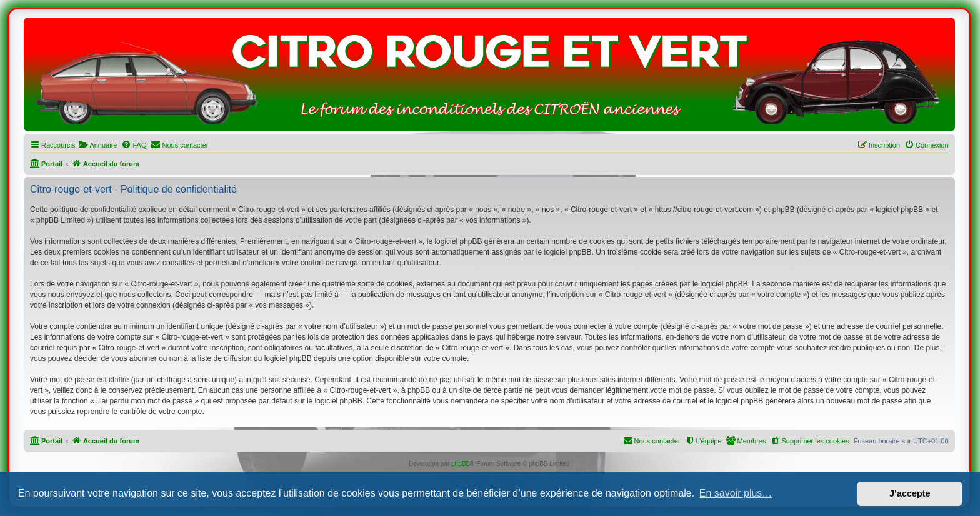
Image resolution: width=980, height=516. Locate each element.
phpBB (461, 464)
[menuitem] (97, 145)
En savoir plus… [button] (736, 493)
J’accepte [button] (910, 493)
